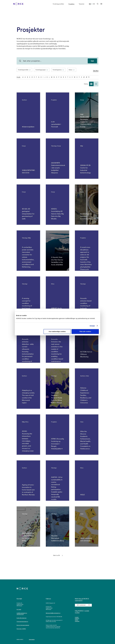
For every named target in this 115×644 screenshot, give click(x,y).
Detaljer (92, 326)
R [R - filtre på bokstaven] (63, 77)
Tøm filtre (96, 71)
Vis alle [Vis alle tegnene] (18, 77)
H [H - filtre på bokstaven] (41, 77)
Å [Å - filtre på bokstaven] (89, 77)
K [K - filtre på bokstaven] (47, 77)
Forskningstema (58, 70)
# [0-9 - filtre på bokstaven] (23, 77)
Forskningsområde (24, 70)
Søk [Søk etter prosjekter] (92, 61)
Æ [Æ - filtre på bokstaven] (84, 77)
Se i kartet (19, 609)
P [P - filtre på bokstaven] (59, 77)
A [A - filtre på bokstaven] (25, 77)
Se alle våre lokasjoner (22, 618)
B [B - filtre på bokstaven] (27, 77)
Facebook (77, 619)
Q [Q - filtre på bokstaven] (61, 77)
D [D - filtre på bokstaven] (32, 77)
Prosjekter (71, 5)
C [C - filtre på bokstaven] (30, 77)
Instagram (77, 621)
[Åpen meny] (101, 5)
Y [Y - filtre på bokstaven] (79, 77)
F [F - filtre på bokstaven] (36, 77)
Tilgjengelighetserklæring (22, 622)
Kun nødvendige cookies (57, 331)
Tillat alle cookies (85, 331)
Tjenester (82, 5)
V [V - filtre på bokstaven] (72, 77)
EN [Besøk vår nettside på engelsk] (94, 5)
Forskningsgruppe (42, 70)
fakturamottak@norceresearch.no (53, 613)
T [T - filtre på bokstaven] (68, 77)
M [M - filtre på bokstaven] (52, 77)
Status (72, 70)
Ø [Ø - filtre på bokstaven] (87, 77)
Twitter (76, 620)
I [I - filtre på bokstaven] (43, 77)
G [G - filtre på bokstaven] (39, 77)
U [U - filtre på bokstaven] (70, 77)
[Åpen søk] (98, 5)
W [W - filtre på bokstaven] (75, 77)
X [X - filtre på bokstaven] (77, 77)
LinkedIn (77, 617)
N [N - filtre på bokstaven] (54, 77)
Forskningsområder (58, 5)
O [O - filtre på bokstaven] (57, 77)
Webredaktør (32, 640)
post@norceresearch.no (22, 613)
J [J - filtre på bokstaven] (45, 77)
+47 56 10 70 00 (20, 614)
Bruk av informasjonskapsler (23, 625)
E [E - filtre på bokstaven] (34, 77)
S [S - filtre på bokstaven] (66, 77)
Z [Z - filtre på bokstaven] (81, 77)
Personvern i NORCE (21, 629)
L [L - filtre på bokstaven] (49, 77)
